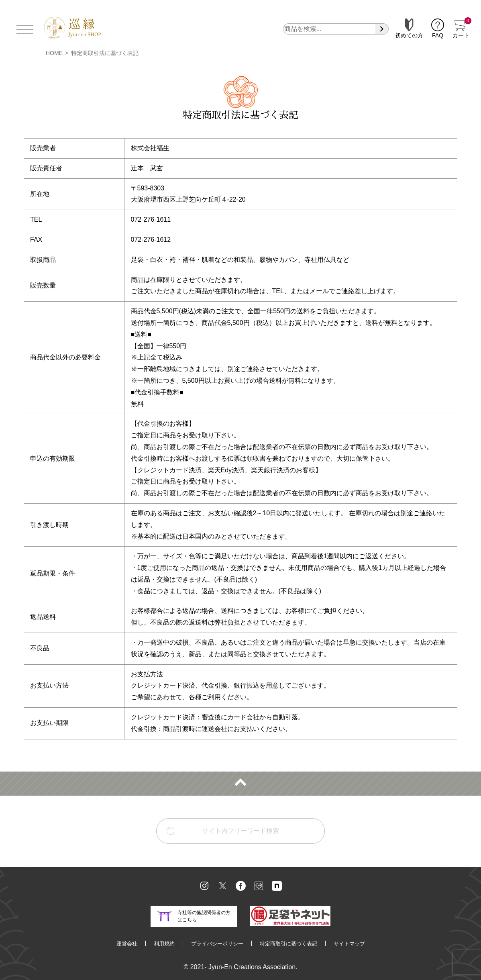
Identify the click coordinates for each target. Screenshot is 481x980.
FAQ (438, 29)
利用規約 (159, 943)
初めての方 (409, 29)
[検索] (382, 29)
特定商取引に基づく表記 (291, 943)
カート (461, 28)
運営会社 (120, 943)
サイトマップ (355, 943)
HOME (54, 53)
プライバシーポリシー (215, 943)
